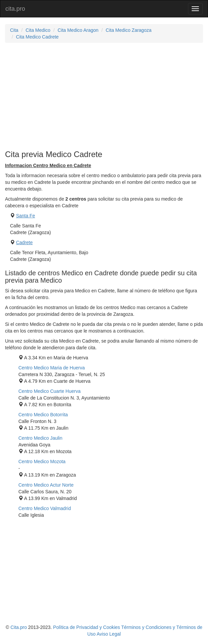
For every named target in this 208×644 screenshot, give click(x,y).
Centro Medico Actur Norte (46, 485)
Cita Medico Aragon (78, 30)
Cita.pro (19, 627)
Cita (14, 30)
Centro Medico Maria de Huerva (51, 368)
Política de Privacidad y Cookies (87, 627)
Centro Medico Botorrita (43, 415)
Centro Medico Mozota (42, 461)
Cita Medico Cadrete (37, 37)
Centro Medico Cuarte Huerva (49, 391)
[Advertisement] (104, 96)
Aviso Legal (109, 634)
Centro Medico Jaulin (40, 438)
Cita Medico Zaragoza (129, 30)
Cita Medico (38, 30)
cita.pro (15, 9)
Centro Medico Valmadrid (45, 508)
